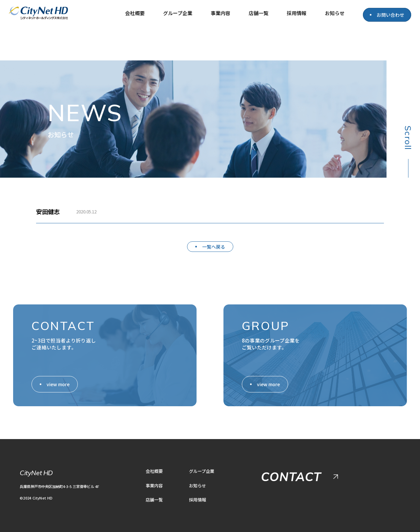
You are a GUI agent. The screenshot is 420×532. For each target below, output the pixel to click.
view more (58, 384)
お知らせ (335, 13)
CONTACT (291, 477)
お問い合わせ (390, 15)
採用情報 (297, 13)
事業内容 (220, 13)
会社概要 (135, 13)
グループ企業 (178, 13)
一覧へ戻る (214, 247)
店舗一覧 (259, 13)
